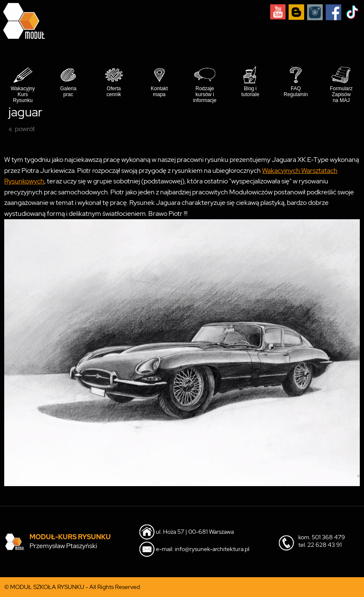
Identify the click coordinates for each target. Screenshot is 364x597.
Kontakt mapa (159, 91)
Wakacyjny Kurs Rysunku (23, 94)
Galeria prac (68, 91)
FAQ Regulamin (296, 91)
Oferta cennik (114, 91)
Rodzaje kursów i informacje (205, 94)
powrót (25, 129)
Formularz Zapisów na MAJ (341, 94)
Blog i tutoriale (250, 91)
